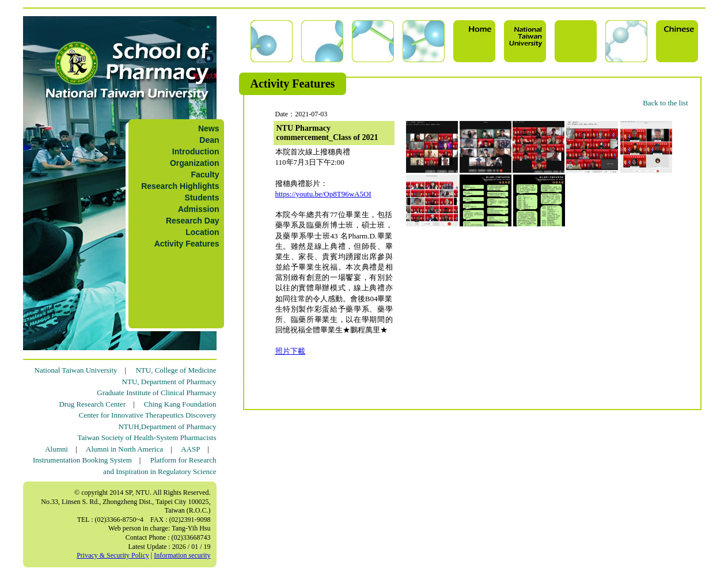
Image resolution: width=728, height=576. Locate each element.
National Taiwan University (76, 370)
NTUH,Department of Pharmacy (167, 427)
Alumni (56, 449)
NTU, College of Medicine (176, 370)
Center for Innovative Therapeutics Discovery (148, 415)
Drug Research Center (92, 404)
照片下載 (290, 351)
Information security (182, 555)
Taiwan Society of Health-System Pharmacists (147, 437)
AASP (190, 449)
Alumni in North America (124, 449)
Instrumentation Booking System (82, 460)
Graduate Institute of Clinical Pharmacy (156, 393)
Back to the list (665, 103)
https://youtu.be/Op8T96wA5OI (323, 194)
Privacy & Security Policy (113, 555)
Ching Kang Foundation (180, 404)
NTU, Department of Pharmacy (169, 382)
